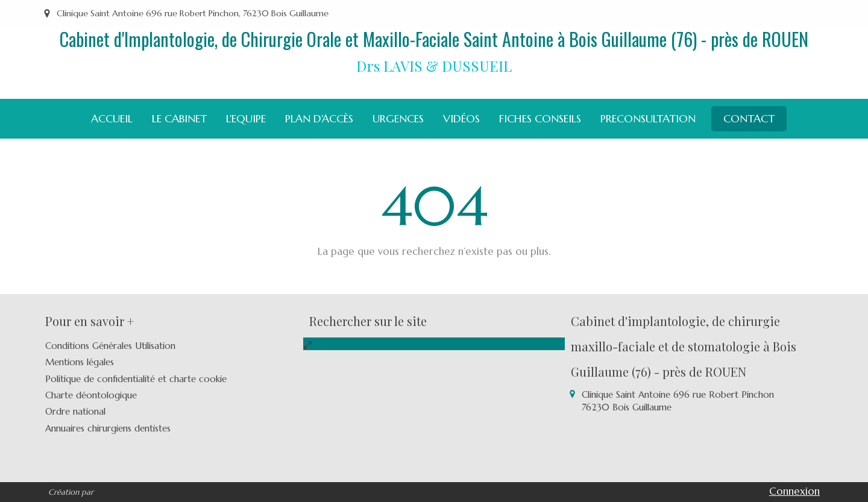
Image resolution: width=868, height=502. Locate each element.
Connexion (794, 491)
